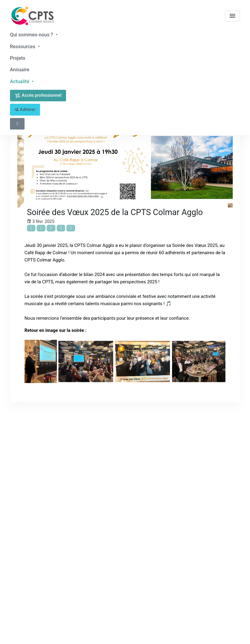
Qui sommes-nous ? (35, 35)
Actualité (23, 81)
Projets (18, 58)
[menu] (232, 16)
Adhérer (25, 110)
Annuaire (20, 70)
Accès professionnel (38, 96)
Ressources (26, 47)
